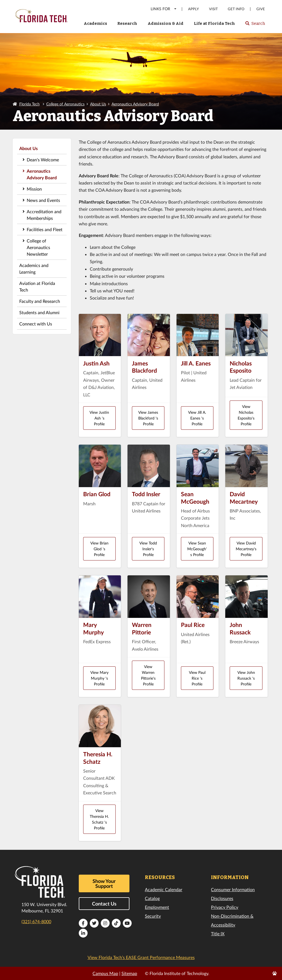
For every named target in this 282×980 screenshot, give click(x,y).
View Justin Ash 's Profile (99, 418)
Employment (157, 907)
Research (127, 23)
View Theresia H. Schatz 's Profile (99, 819)
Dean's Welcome (43, 160)
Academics (95, 23)
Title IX (218, 934)
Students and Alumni (39, 312)
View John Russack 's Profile (246, 678)
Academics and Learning (34, 269)
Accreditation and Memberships (44, 215)
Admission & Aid (166, 23)
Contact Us (104, 904)
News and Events (43, 200)
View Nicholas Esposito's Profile (246, 415)
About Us (98, 104)
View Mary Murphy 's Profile (99, 678)
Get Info (236, 9)
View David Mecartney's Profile (246, 549)
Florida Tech (29, 104)
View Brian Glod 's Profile (99, 549)
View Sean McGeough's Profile (197, 549)
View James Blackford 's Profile (148, 418)
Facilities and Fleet (45, 229)
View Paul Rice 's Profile (197, 678)
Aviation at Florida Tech (37, 286)
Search (255, 25)
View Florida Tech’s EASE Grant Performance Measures (141, 957)
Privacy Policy (225, 907)
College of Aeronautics (65, 104)
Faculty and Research (40, 301)
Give (261, 9)
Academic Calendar (164, 889)
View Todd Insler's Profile (148, 549)
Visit (213, 9)
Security (153, 916)
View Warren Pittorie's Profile (148, 675)
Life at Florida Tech (214, 23)
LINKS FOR (164, 9)
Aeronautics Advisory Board (135, 104)
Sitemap (129, 973)
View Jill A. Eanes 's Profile (197, 418)
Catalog (152, 898)
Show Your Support (104, 883)
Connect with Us (36, 324)
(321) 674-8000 (36, 921)
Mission (34, 189)
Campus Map (105, 973)
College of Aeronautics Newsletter (38, 247)
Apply (193, 9)
